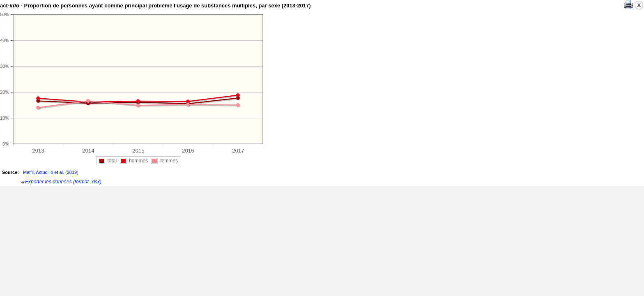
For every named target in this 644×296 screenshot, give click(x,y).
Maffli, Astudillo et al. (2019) (51, 172)
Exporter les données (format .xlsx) (63, 182)
